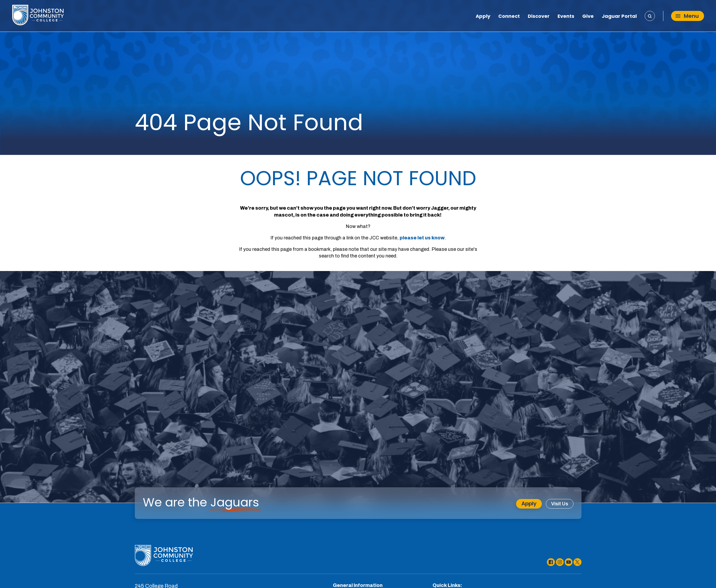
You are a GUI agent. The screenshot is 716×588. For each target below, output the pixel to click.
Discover (539, 17)
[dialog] (700, 572)
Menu (687, 16)
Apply (483, 17)
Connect (509, 17)
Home (142, 105)
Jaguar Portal (619, 17)
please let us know (422, 238)
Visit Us (560, 504)
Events (566, 17)
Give (588, 17)
